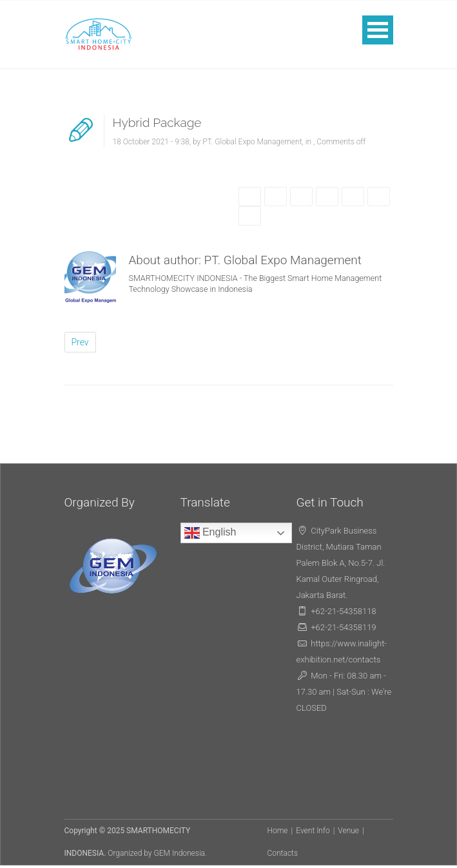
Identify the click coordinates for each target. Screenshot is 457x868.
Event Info (313, 831)
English (210, 533)
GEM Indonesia (180, 853)
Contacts (283, 853)
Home (278, 831)
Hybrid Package (157, 122)
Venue (348, 831)
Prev (80, 342)
